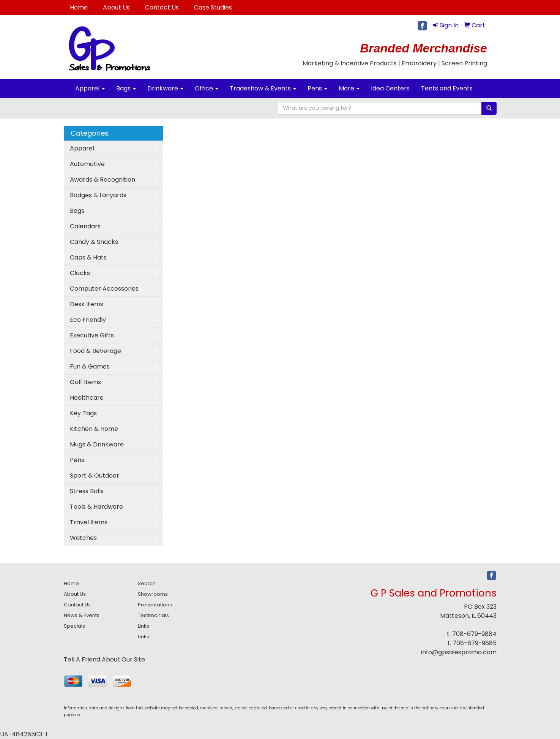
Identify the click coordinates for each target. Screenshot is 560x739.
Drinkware (165, 88)
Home (79, 7)
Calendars (85, 226)
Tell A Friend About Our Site (104, 659)
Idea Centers (390, 88)
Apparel (90, 88)
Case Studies (213, 7)
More (349, 88)
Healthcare (87, 398)
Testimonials (153, 615)
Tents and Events (447, 88)
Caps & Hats (88, 257)
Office (207, 88)
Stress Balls (87, 491)
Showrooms (153, 594)
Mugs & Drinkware (97, 444)
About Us (116, 7)
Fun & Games (90, 366)
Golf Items (85, 382)
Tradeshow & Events (263, 88)
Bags (126, 88)
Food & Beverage (95, 351)
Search (147, 583)
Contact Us (162, 7)
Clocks (80, 273)
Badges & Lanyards (98, 195)
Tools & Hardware (96, 507)
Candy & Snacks (94, 242)
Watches (83, 538)
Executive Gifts (92, 335)
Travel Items (89, 522)
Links (144, 626)
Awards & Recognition (103, 180)
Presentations (155, 605)
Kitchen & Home (94, 429)
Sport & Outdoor (95, 476)
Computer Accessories (104, 289)
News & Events (82, 615)
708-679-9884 (474, 634)
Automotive (87, 164)
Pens (317, 88)
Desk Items (87, 304)
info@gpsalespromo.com (459, 652)
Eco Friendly (88, 320)
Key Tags (83, 413)
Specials (74, 626)
